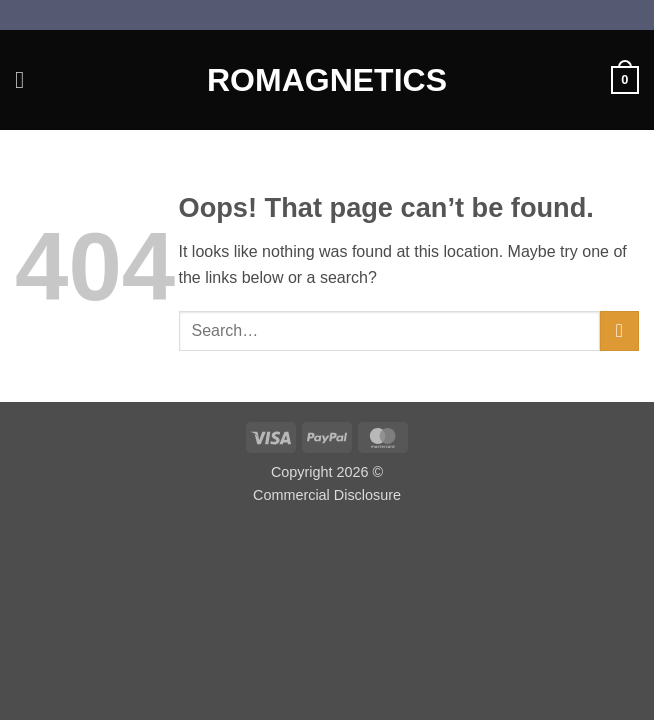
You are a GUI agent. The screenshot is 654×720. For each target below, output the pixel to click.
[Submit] (619, 330)
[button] (27, 79)
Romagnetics (327, 80)
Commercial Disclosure (327, 495)
